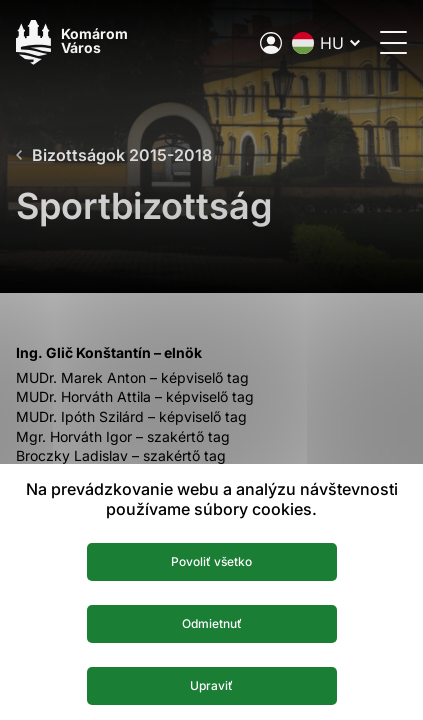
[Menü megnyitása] (393, 42)
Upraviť (211, 685)
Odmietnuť (212, 623)
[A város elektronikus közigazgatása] (271, 43)
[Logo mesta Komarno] (72, 42)
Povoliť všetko (211, 561)
